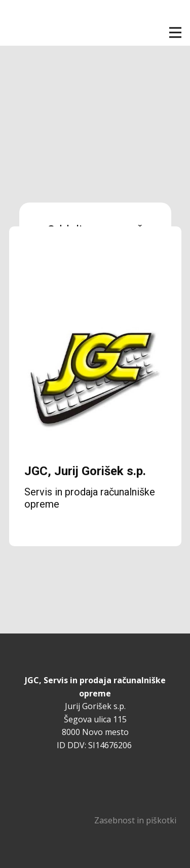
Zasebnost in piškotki (135, 820)
